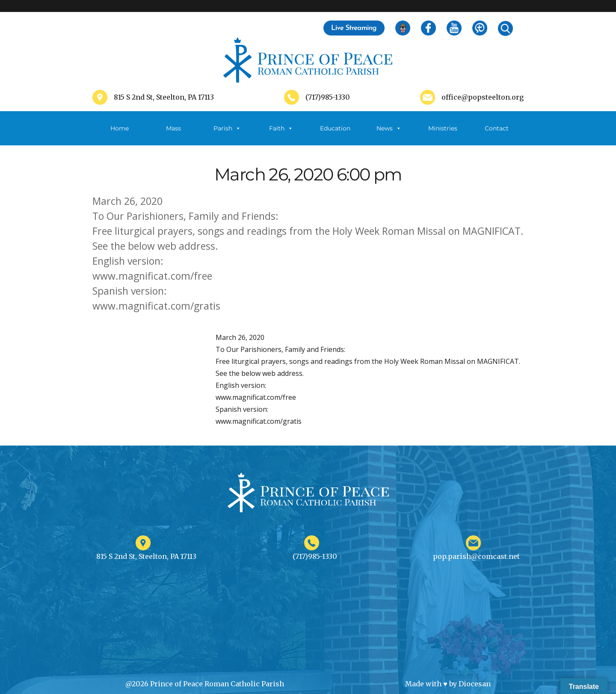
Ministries (443, 135)
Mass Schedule (173, 135)
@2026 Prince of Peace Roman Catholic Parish (205, 684)
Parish (227, 128)
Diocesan (475, 684)
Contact (497, 128)
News (389, 128)
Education (335, 128)
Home (120, 128)
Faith (281, 128)
